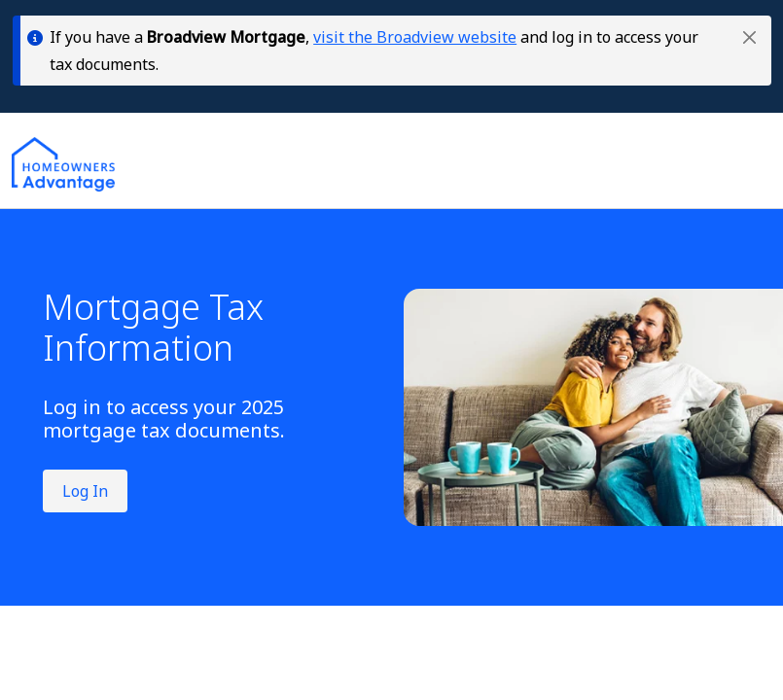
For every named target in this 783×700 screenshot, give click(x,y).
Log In (85, 491)
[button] (749, 37)
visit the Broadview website (415, 37)
